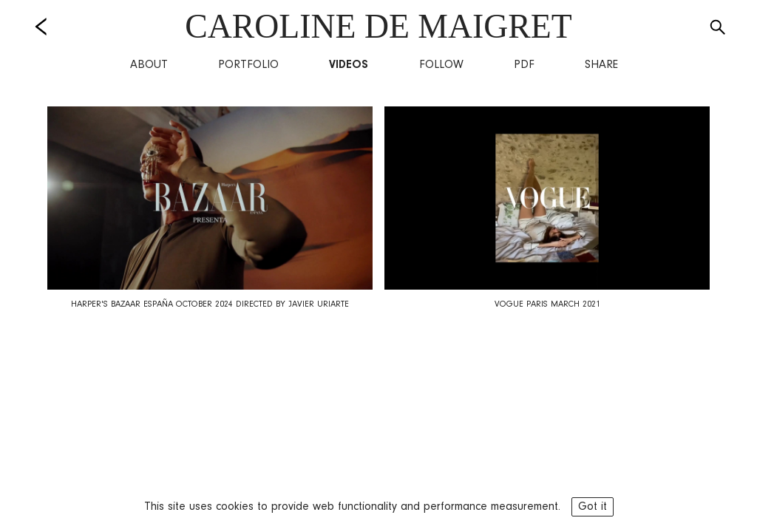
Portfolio (248, 65)
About (149, 65)
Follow (441, 65)
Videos (349, 65)
